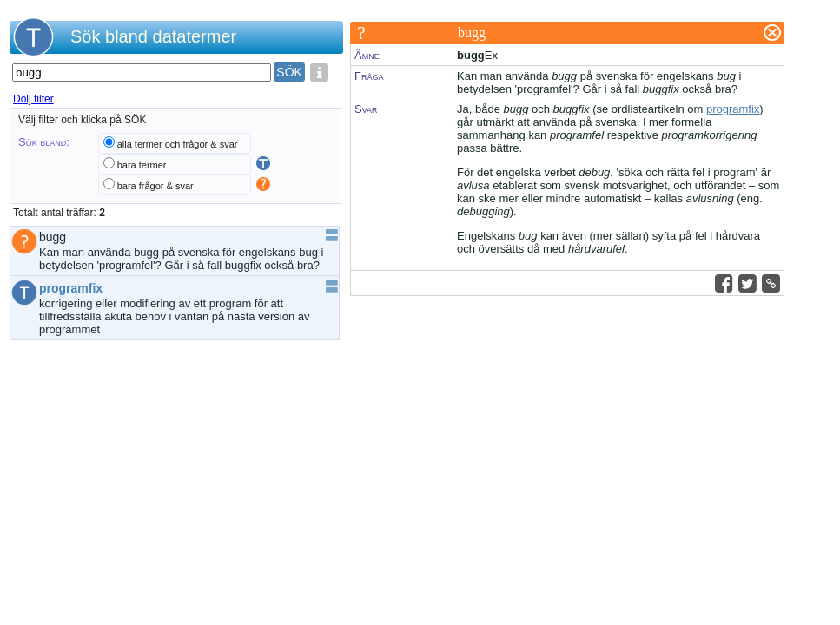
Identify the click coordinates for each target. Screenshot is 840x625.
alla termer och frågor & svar (178, 144)
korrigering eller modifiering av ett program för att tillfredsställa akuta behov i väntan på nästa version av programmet (174, 316)
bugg (57, 237)
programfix (76, 288)
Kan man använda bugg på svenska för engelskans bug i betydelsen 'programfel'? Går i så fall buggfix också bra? (181, 259)
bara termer (142, 165)
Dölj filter (33, 99)
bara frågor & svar (155, 186)
